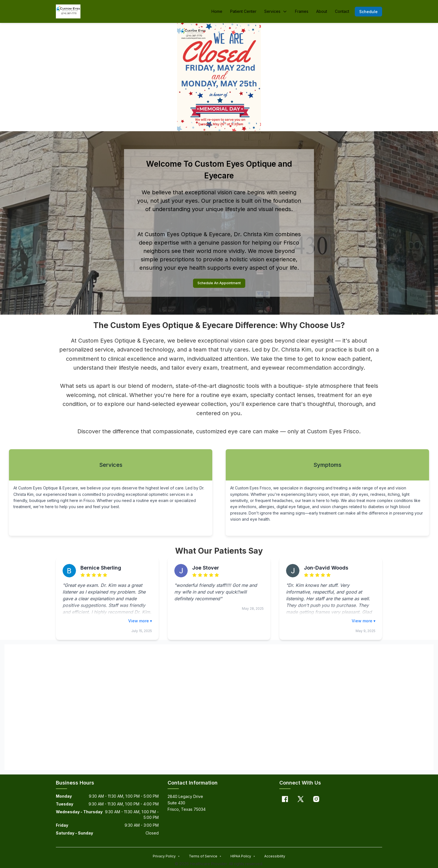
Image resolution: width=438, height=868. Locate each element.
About (322, 11)
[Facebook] (285, 800)
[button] (368, 12)
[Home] (68, 11)
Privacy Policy (166, 857)
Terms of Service (205, 857)
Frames (302, 11)
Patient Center (243, 11)
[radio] (83, 576)
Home (217, 11)
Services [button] (276, 11)
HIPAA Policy (243, 857)
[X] (301, 800)
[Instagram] (316, 800)
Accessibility (275, 857)
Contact (342, 11)
